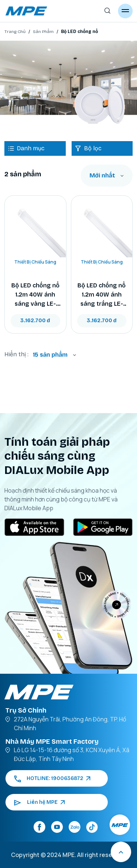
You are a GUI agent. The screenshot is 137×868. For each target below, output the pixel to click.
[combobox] (107, 176)
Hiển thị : (16, 354)
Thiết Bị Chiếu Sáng (35, 262)
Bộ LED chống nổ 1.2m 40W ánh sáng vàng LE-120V (35, 295)
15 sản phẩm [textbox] (50, 355)
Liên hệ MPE (39, 802)
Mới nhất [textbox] (102, 175)
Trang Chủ (15, 32)
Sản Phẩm (43, 32)
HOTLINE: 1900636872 (52, 778)
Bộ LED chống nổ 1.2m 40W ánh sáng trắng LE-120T (102, 295)
